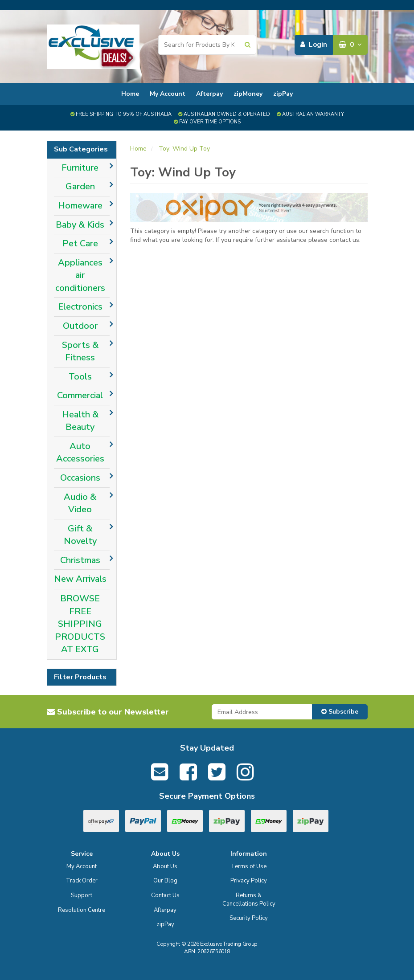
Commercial (80, 395)
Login (314, 45)
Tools (80, 377)
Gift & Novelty (80, 535)
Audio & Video (80, 503)
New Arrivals (80, 579)
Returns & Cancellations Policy (249, 900)
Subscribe (340, 712)
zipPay (283, 94)
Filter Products (80, 678)
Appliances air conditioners (80, 275)
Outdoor (80, 326)
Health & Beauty (80, 421)
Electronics (80, 307)
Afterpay (209, 94)
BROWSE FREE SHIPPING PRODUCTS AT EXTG (80, 624)
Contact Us (165, 895)
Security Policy (249, 918)
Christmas (80, 560)
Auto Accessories (80, 453)
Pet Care (80, 243)
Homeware (80, 206)
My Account (168, 94)
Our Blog (165, 881)
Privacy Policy (249, 881)
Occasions (80, 478)
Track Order (82, 881)
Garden (80, 186)
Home (130, 94)
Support (82, 895)
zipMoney (248, 94)
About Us (165, 866)
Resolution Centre (82, 910)
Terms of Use (249, 866)
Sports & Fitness (80, 351)
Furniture (80, 168)
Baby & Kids (80, 225)
